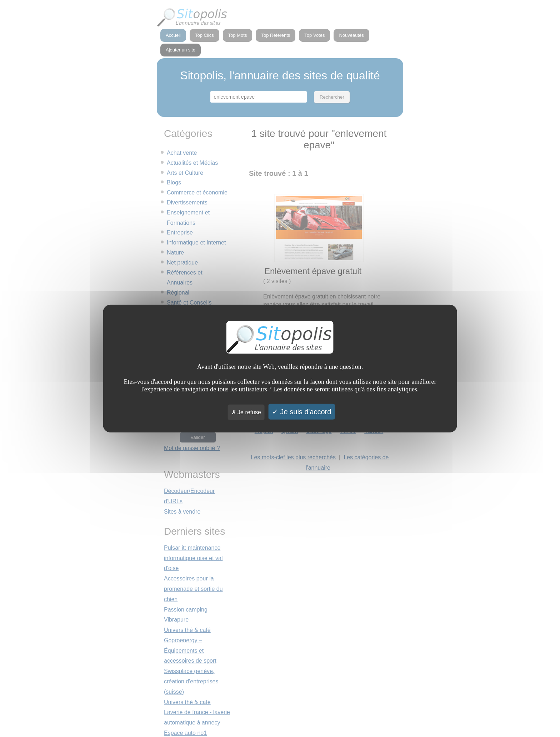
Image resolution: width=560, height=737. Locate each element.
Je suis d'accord (302, 411)
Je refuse (246, 412)
